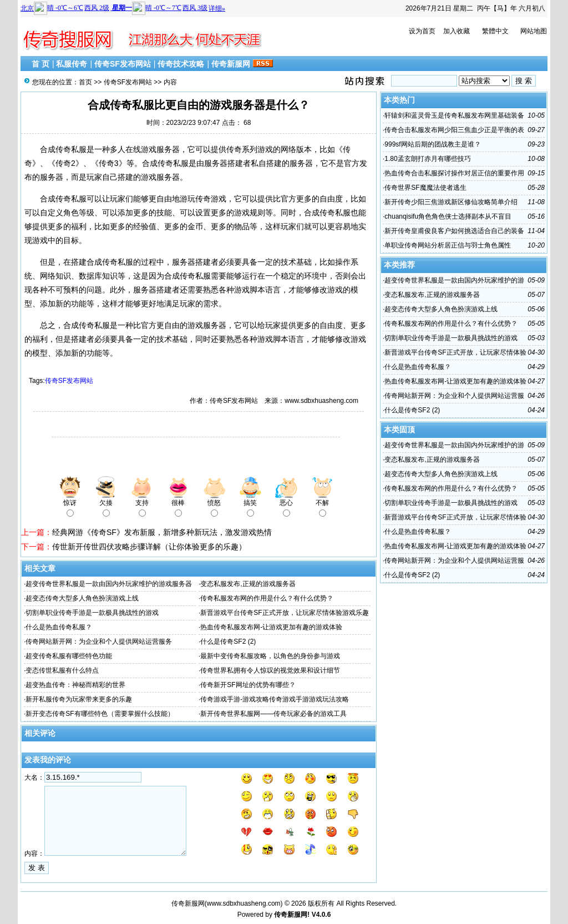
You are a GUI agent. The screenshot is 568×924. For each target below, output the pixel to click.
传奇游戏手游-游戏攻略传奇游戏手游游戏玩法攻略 (275, 699)
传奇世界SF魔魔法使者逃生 (425, 188)
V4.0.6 (321, 915)
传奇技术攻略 (181, 64)
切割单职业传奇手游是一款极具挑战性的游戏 (92, 613)
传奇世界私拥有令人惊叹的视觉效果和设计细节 (270, 670)
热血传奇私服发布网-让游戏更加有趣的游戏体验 (271, 627)
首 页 (40, 64)
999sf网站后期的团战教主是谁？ (432, 144)
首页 (85, 82)
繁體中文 (495, 31)
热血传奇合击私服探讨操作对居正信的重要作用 (454, 173)
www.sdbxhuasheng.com (244, 903)
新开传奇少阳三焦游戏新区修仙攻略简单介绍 (451, 202)
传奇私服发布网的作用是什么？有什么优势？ (267, 598)
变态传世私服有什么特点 (62, 670)
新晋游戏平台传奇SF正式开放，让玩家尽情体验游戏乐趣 (284, 613)
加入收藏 (457, 31)
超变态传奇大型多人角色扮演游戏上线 (82, 598)
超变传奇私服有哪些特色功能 (69, 656)
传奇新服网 (231, 64)
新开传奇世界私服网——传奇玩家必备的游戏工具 (273, 714)
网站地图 (534, 31)
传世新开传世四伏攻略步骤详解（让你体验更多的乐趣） (149, 547)
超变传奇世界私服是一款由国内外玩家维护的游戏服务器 (109, 584)
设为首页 (422, 31)
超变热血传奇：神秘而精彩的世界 (75, 685)
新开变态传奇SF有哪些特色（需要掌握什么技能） (100, 714)
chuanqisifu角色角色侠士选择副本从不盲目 (448, 216)
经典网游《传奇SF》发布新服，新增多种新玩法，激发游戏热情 (162, 532)
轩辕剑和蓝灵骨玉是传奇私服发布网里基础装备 (454, 115)
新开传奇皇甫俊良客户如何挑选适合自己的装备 (454, 231)
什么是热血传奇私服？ (59, 627)
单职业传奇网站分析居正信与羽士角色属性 (448, 245)
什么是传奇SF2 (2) (228, 642)
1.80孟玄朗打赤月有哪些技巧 (427, 159)
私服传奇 (72, 64)
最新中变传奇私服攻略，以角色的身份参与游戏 (270, 656)
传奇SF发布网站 (123, 64)
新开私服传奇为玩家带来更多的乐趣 (79, 699)
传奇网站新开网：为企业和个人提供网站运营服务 (99, 642)
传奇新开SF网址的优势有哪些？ (248, 685)
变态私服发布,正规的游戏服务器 (248, 584)
